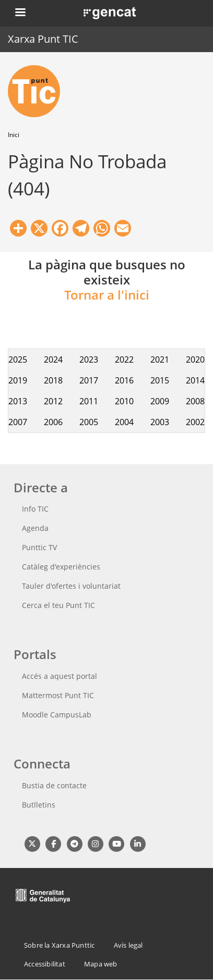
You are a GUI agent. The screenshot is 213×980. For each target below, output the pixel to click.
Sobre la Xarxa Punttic (59, 945)
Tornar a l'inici (107, 295)
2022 (124, 359)
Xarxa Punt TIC (43, 39)
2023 (89, 359)
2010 (124, 401)
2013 (18, 401)
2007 (18, 422)
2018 (53, 380)
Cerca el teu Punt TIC (58, 605)
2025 (18, 359)
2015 (160, 380)
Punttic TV (39, 547)
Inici (14, 135)
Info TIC (35, 509)
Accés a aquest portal (60, 676)
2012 (53, 401)
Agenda (35, 528)
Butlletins (39, 805)
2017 (89, 380)
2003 (160, 422)
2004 (124, 422)
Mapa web (101, 964)
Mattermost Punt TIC (58, 695)
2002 (195, 422)
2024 (53, 359)
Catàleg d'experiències (61, 567)
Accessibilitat (45, 964)
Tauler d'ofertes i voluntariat (71, 586)
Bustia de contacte (54, 785)
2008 (195, 401)
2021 (160, 359)
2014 (195, 380)
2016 (124, 380)
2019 (18, 380)
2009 (160, 401)
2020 (195, 359)
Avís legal (128, 945)
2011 (89, 401)
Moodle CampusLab (57, 715)
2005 (89, 422)
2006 (53, 422)
